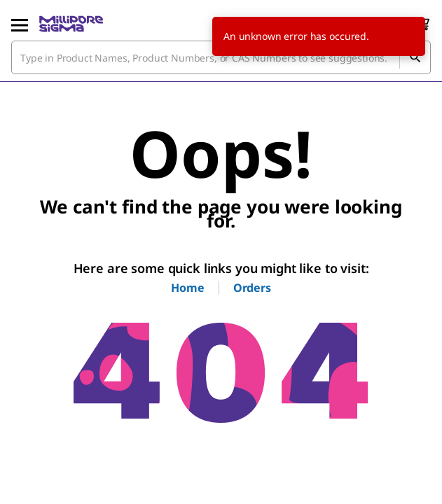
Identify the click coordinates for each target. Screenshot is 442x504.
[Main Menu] (20, 24)
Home (187, 288)
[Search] (415, 57)
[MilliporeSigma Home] (71, 24)
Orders (252, 288)
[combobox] (221, 57)
